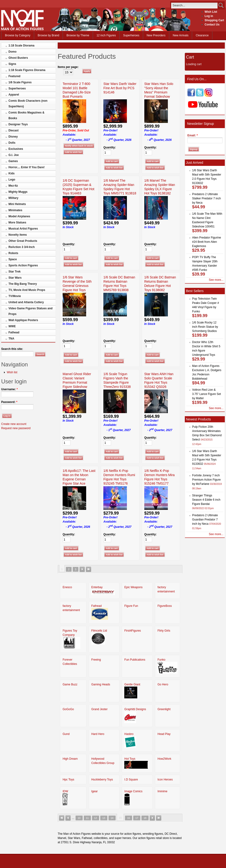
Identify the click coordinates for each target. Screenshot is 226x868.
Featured (14, 76)
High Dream (70, 759)
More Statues (17, 222)
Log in (209, 16)
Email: (193, 135)
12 (96, 818)
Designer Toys (18, 124)
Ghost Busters (18, 58)
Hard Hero (98, 734)
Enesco (67, 587)
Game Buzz (70, 684)
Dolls (12, 143)
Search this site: (12, 349)
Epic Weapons (133, 587)
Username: (9, 389)
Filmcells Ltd (99, 631)
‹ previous (68, 818)
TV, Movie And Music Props (27, 290)
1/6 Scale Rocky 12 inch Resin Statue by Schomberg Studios (205, 327)
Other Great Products (23, 241)
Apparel (14, 95)
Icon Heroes (165, 780)
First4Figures (133, 631)
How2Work (164, 759)
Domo (12, 52)
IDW (65, 791)
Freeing (96, 660)
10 (79, 818)
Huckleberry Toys (102, 780)
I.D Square (131, 780)
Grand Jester (99, 709)
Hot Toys (130, 759)
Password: (9, 402)
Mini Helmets (17, 204)
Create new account (14, 424)
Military (13, 198)
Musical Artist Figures (23, 229)
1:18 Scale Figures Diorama (27, 70)
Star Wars (15, 278)
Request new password (16, 428)
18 (145, 818)
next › (82, 569)
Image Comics (133, 791)
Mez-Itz (13, 186)
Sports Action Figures (23, 265)
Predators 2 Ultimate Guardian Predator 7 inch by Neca (205, 520)
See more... (216, 280)
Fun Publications (135, 660)
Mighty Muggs (18, 192)
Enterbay (97, 587)
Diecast (14, 130)
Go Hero (163, 684)
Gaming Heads (101, 684)
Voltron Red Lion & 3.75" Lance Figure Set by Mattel (206, 394)
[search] (194, 5)
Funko (161, 660)
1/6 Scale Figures (20, 82)
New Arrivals (181, 35)
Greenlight (164, 709)
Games (13, 161)
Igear (95, 791)
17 (137, 818)
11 (87, 818)
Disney (13, 137)
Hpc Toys (68, 780)
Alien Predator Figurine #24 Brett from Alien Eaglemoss (207, 242)
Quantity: (110, 147)
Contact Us (212, 25)
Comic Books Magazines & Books (26, 115)
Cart (190, 57)
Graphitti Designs (135, 709)
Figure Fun (131, 606)
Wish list (12, 372)
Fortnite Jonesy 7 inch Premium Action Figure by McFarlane (206, 480)
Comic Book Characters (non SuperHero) (28, 104)
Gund (66, 734)
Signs (12, 64)
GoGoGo (68, 709)
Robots (13, 253)
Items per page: (68, 67)
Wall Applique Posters (23, 320)
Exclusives (16, 149)
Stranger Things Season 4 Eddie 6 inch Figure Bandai (206, 500)
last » (89, 569)
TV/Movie (15, 296)
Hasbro (129, 734)
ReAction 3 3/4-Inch (22, 247)
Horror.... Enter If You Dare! (27, 167)
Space (13, 259)
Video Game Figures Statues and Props (30, 311)
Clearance (202, 35)
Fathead (14, 332)
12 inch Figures (106, 35)
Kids (12, 173)
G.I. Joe (14, 155)
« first (62, 818)
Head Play (164, 734)
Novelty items (18, 235)
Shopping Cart (214, 20)
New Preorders (156, 35)
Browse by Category (18, 35)
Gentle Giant (132, 684)
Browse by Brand (48, 35)
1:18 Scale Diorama (21, 46)
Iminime (162, 791)
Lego (12, 180)
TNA (11, 339)
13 (104, 818)
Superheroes (131, 35)
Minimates (15, 210)
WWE (12, 326)
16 (129, 818)
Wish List (211, 12)
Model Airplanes (19, 216)
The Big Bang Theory (23, 284)
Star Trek (14, 272)
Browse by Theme (78, 35)
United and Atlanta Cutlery (26, 302)
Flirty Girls (164, 631)
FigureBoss (165, 606)
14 (112, 818)
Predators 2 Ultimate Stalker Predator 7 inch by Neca (206, 198)
